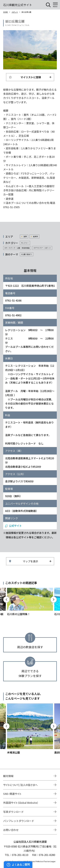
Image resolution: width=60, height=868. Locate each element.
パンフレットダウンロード (19, 821)
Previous (6, 600)
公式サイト (15, 526)
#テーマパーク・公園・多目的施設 (17, 248)
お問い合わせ (11, 830)
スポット (15, 12)
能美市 (36, 236)
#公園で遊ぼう (27, 254)
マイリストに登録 (31, 77)
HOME (6, 12)
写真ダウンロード (13, 812)
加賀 (25, 236)
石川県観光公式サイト (18, 5)
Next (54, 600)
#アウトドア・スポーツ (42, 248)
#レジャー (25, 243)
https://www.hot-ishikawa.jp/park (30, 602)
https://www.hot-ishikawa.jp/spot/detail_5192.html (30, 729)
